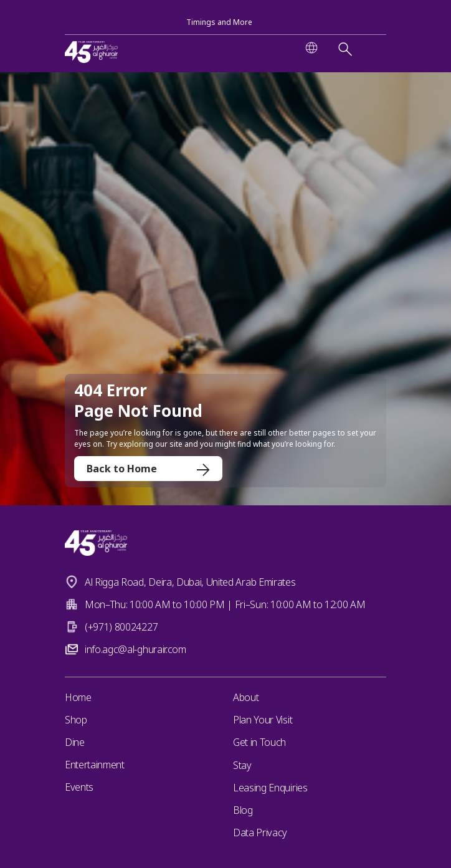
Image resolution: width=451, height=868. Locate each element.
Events (79, 787)
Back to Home (148, 469)
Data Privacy (260, 832)
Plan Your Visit (263, 720)
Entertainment (95, 765)
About (246, 697)
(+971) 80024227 (121, 627)
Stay (242, 765)
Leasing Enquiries (270, 788)
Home (78, 697)
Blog (243, 810)
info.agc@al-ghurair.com (135, 649)
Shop (76, 720)
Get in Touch (259, 742)
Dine (75, 742)
